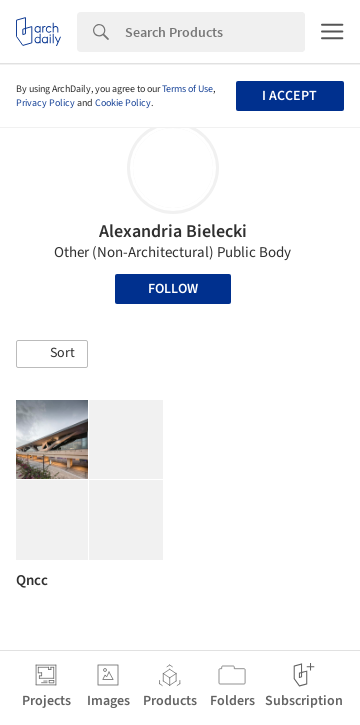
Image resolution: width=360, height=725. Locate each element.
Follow (173, 289)
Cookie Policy (123, 103)
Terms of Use (187, 89)
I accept (289, 96)
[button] (52, 354)
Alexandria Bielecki (173, 231)
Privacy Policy (45, 103)
